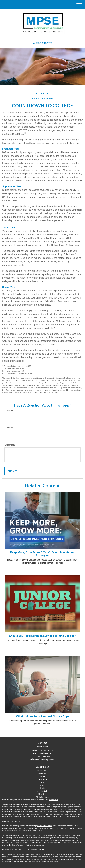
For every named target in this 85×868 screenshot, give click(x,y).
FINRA (30, 828)
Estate (42, 776)
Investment (42, 774)
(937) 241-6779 (42, 43)
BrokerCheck (54, 800)
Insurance (42, 779)
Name (10, 410)
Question (10, 445)
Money (42, 785)
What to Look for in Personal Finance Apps (43, 716)
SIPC (36, 828)
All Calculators (42, 797)
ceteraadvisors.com (39, 845)
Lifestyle (42, 788)
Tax (42, 782)
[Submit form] (12, 471)
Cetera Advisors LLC (45, 826)
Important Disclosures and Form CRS (16, 850)
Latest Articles (42, 791)
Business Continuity (38, 850)
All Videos (42, 794)
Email (10, 428)
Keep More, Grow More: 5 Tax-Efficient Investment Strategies (42, 554)
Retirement (42, 771)
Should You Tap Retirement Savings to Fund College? (42, 636)
